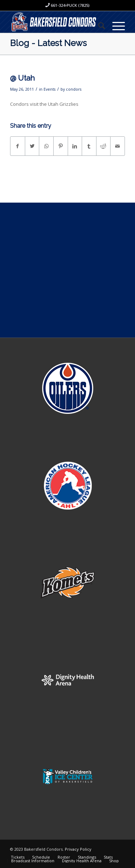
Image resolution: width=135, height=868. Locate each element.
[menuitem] (98, 26)
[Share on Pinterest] (61, 146)
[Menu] (115, 26)
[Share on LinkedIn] (75, 146)
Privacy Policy (78, 849)
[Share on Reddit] (103, 146)
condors (74, 89)
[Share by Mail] (118, 146)
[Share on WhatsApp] (46, 146)
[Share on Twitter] (32, 146)
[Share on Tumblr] (89, 146)
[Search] (98, 26)
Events (49, 89)
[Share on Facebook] (18, 146)
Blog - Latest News (48, 43)
